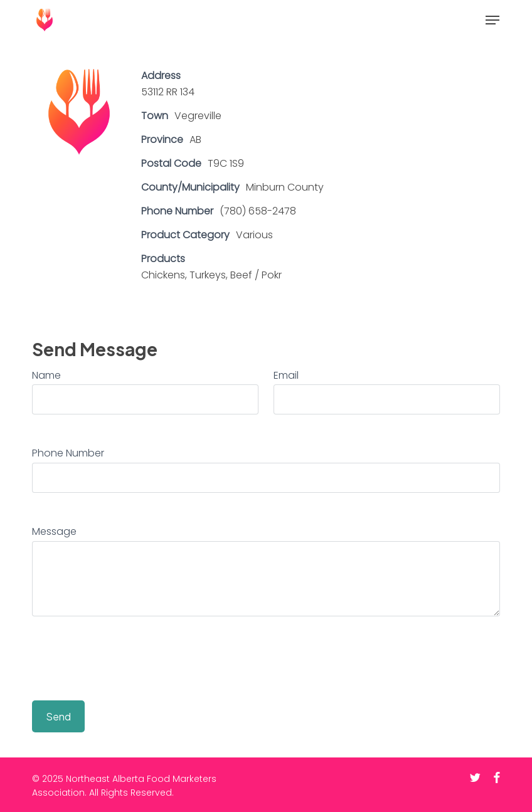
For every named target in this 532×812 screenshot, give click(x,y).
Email (286, 375)
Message (54, 531)
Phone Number (68, 453)
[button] (492, 20)
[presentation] (127, 661)
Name (46, 375)
